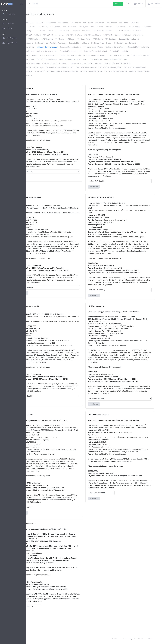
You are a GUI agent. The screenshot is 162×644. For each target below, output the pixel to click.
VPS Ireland (32, 35)
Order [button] (118, 4)
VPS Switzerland (111, 27)
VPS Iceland (114, 23)
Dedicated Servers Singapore (63, 76)
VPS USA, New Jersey (137, 35)
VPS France (32, 31)
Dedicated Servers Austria (38, 51)
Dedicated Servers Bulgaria (108, 59)
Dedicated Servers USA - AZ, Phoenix (136, 67)
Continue (35, 177)
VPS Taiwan (87, 39)
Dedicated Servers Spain (86, 59)
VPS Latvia (44, 23)
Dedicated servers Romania (134, 55)
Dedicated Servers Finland (116, 43)
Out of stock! (104, 187)
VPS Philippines (60, 39)
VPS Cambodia (138, 39)
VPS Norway (102, 23)
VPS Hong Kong (46, 39)
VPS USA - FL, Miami (58, 35)
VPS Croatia (78, 31)
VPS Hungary (57, 27)
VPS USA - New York (99, 35)
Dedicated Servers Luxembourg (40, 59)
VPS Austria (149, 23)
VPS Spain (43, 31)
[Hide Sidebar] (21, 4)
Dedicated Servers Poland (131, 47)
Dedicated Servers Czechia (84, 51)
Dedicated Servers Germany (131, 51)
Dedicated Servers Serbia (133, 76)
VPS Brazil (152, 35)
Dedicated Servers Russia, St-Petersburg (88, 43)
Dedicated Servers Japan (110, 71)
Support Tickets (10, 43)
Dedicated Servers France (64, 59)
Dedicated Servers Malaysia (38, 76)
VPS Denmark (90, 23)
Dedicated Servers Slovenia (38, 63)
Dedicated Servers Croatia (110, 76)
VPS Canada (44, 35)
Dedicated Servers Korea (131, 71)
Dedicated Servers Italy (112, 55)
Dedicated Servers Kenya (61, 63)
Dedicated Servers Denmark (39, 47)
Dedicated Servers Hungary (107, 51)
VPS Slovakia (33, 27)
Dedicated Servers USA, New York (74, 67)
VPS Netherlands (84, 27)
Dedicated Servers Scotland (108, 47)
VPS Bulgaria (54, 31)
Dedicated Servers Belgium (64, 55)
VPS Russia (54, 23)
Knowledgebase (10, 38)
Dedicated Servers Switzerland (89, 55)
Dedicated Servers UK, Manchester (111, 63)
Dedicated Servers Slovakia (61, 51)
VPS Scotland (126, 23)
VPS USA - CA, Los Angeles (79, 35)
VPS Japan (98, 39)
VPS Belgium (98, 27)
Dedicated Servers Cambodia (87, 76)
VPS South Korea (111, 39)
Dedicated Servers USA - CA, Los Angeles (44, 67)
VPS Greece (66, 31)
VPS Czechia (45, 27)
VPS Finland (66, 23)
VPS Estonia (32, 23)
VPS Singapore (74, 39)
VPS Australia (33, 39)
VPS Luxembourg (148, 27)
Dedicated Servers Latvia (60, 43)
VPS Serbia (101, 31)
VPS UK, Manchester (148, 31)
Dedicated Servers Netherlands (40, 55)
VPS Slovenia (90, 31)
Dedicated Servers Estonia (38, 43)
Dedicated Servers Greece (131, 59)
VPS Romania (134, 27)
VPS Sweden (77, 23)
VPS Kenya (112, 31)
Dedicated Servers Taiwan (38, 71)
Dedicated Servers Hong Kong (61, 71)
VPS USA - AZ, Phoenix (118, 35)
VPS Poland (138, 23)
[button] (128, 4)
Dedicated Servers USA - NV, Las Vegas (105, 67)
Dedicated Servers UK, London (84, 63)
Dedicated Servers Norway (62, 47)
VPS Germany (70, 27)
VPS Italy (123, 27)
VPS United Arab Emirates (128, 31)
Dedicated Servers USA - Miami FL (140, 63)
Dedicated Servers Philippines (86, 71)
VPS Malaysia (125, 39)
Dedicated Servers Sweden (138, 43)
